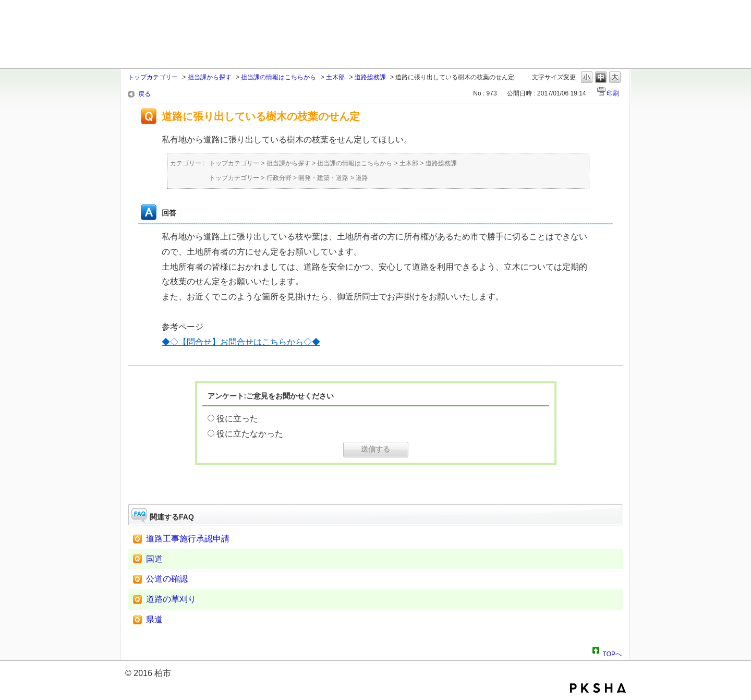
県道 (154, 619)
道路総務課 (370, 77)
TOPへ (612, 653)
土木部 (335, 77)
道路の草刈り (171, 599)
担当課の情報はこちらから (278, 77)
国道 (154, 559)
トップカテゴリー (153, 77)
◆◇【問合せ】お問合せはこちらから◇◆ (241, 342)
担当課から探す (210, 77)
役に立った (237, 419)
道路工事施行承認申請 (188, 539)
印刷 (613, 93)
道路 (362, 178)
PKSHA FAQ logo (598, 688)
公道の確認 (167, 579)
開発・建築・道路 (323, 178)
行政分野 (279, 178)
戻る (144, 94)
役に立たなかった (250, 434)
